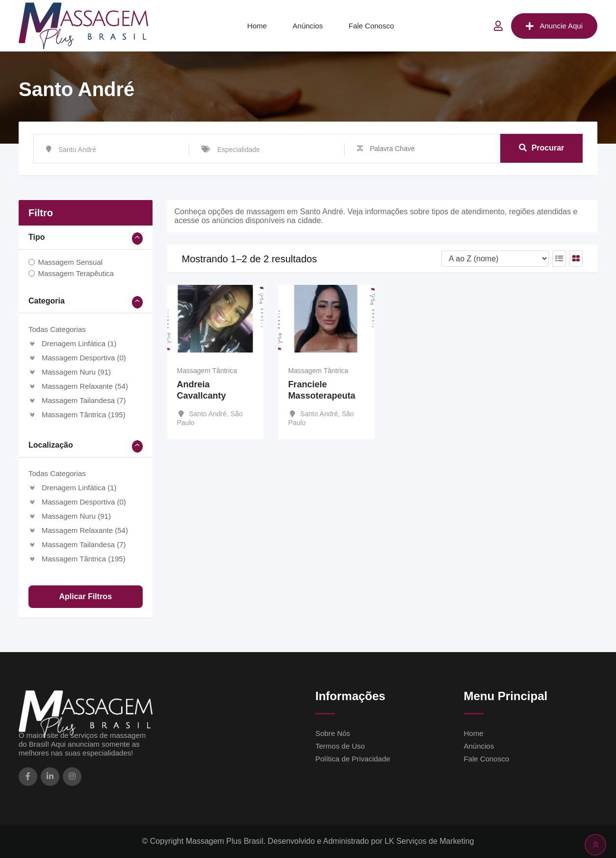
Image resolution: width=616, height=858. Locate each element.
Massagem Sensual (70, 262)
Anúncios (308, 26)
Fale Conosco (372, 26)
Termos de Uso (340, 746)
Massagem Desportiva (77, 358)
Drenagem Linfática (73, 343)
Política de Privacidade (353, 759)
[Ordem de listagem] (495, 259)
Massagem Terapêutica (76, 273)
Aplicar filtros (85, 596)
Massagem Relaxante (78, 386)
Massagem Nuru (70, 372)
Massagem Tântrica (77, 415)
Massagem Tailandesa (77, 400)
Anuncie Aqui (554, 26)
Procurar (542, 148)
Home (257, 26)
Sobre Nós (333, 733)
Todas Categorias (57, 329)
